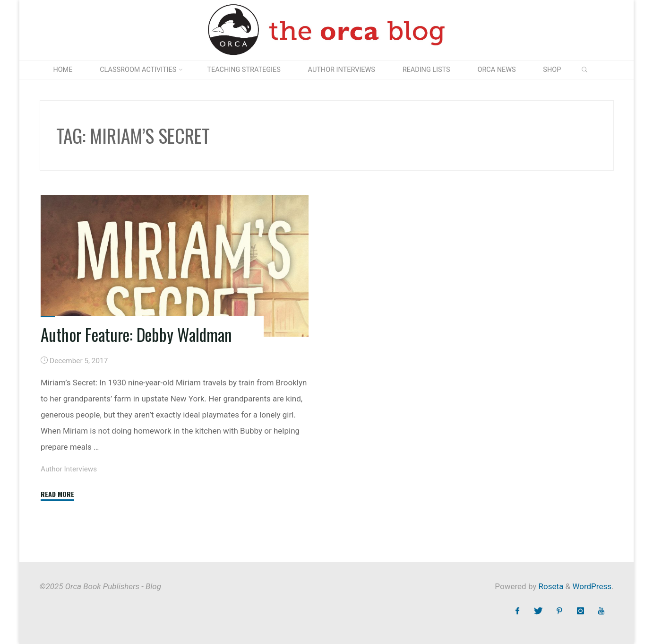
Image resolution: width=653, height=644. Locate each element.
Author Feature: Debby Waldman (136, 334)
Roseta (550, 586)
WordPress (592, 586)
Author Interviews (69, 469)
